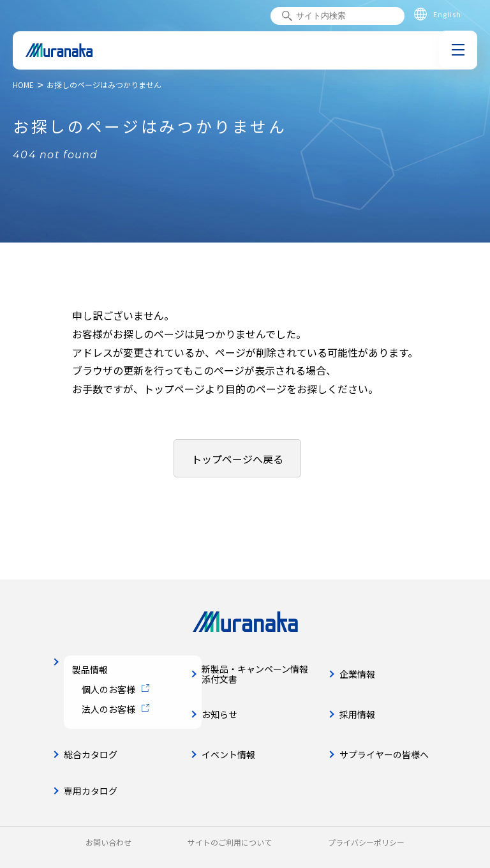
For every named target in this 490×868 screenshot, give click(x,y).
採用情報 (357, 706)
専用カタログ (91, 774)
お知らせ (219, 706)
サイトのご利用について (230, 825)
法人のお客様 (100, 712)
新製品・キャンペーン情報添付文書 (255, 671)
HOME (23, 85)
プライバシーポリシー (366, 825)
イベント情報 (228, 740)
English (447, 14)
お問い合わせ (108, 825)
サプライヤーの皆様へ (384, 740)
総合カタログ (91, 740)
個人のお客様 (100, 692)
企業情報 (357, 671)
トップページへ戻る (237, 459)
